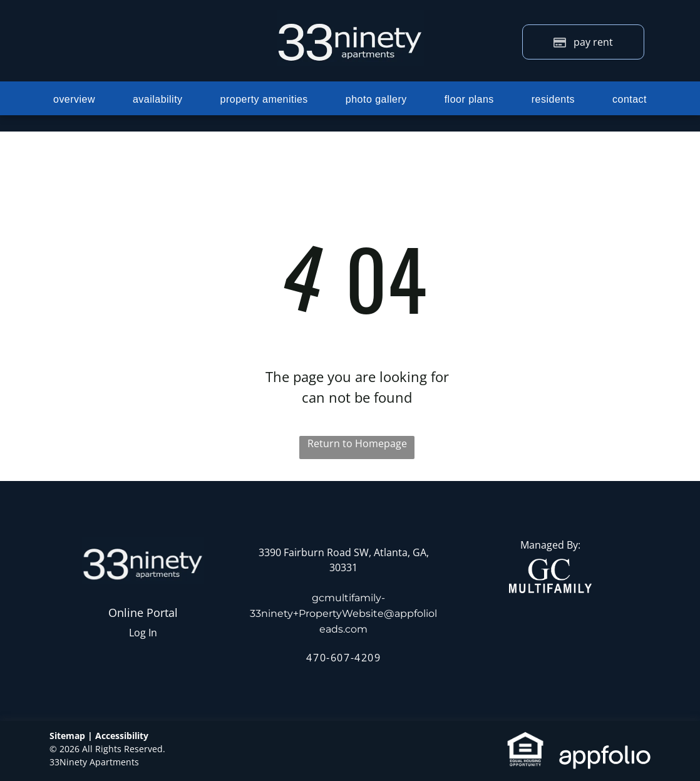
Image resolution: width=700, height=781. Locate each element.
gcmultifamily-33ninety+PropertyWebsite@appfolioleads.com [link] (343, 613)
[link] (550, 566)
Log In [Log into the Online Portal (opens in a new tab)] (143, 633)
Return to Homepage (357, 443)
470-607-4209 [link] (343, 658)
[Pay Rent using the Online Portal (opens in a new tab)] (583, 42)
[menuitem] (74, 99)
